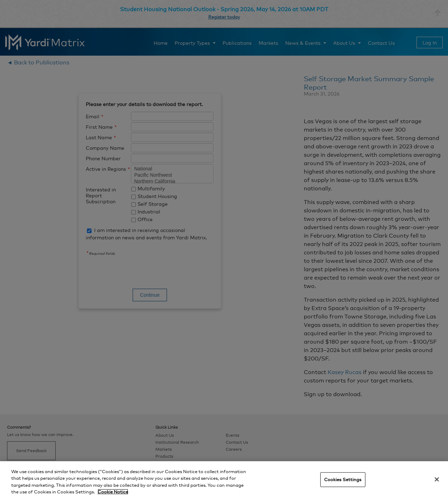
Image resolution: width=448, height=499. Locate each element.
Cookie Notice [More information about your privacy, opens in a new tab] (113, 492)
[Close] (437, 479)
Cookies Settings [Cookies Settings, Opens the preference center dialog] (343, 479)
